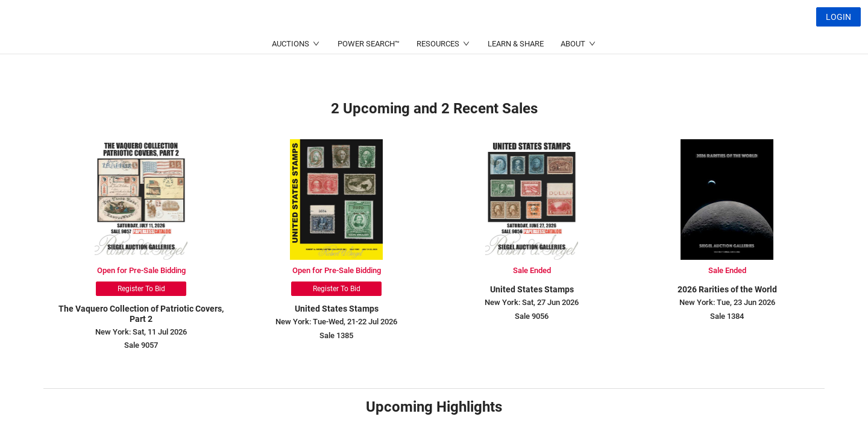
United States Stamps (337, 309)
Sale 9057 (141, 345)
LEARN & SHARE (516, 73)
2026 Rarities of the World (727, 289)
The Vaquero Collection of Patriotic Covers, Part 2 (141, 314)
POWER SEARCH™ (369, 73)
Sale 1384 (727, 316)
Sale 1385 (336, 335)
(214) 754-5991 (394, 46)
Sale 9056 (532, 316)
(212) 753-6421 (277, 46)
